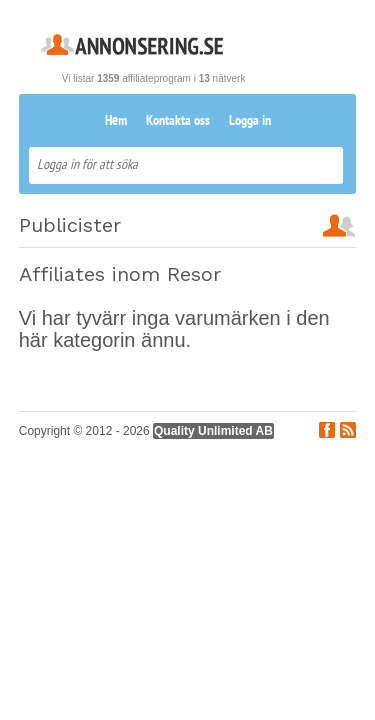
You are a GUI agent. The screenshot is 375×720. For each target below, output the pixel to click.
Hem (116, 121)
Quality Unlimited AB (213, 431)
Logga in (250, 121)
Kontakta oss (178, 121)
